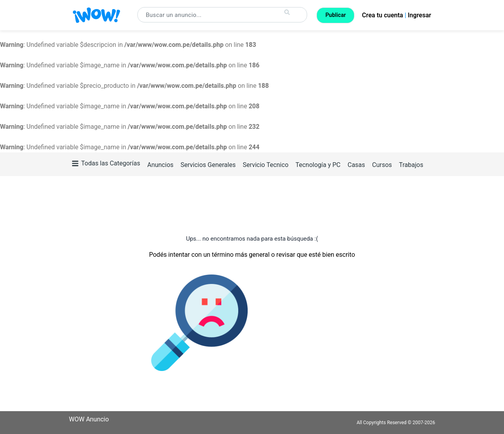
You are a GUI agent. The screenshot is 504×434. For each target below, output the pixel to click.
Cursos (382, 165)
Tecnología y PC (318, 165)
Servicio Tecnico (265, 165)
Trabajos (411, 165)
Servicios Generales (208, 165)
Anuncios (160, 165)
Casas (356, 165)
